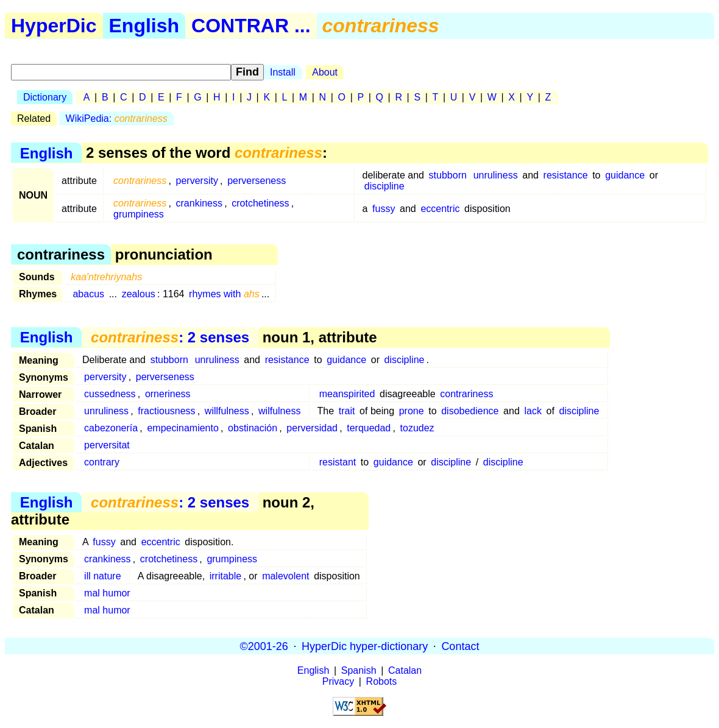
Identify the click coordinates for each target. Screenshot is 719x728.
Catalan (405, 670)
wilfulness (279, 411)
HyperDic (54, 26)
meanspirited (347, 394)
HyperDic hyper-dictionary (365, 646)
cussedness (110, 394)
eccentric (440, 209)
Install (283, 72)
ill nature (102, 576)
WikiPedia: (117, 118)
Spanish (359, 670)
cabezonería (111, 428)
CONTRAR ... (251, 26)
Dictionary (45, 97)
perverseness (257, 181)
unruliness (496, 175)
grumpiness (139, 214)
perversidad (312, 428)
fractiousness (166, 411)
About (325, 72)
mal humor (107, 593)
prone (412, 411)
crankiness (199, 203)
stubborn (448, 175)
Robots (382, 681)
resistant (338, 462)
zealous (139, 294)
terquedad (369, 428)
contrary (102, 462)
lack (533, 411)
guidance (625, 175)
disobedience (470, 411)
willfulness (227, 411)
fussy (384, 209)
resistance (566, 175)
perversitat (107, 445)
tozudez (417, 428)
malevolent (285, 576)
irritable (225, 576)
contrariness (466, 394)
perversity (197, 181)
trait (347, 411)
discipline (384, 186)
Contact (460, 646)
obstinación (253, 428)
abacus (88, 294)
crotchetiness (260, 203)
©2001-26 (264, 646)
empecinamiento (182, 428)
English (144, 26)
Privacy (338, 681)
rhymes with (224, 294)
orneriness (168, 394)
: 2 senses (170, 337)
